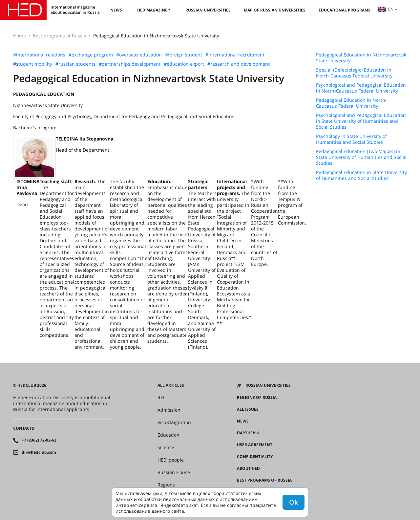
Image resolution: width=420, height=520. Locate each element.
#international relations (39, 55)
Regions (166, 485)
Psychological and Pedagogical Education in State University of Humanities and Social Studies (361, 121)
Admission (169, 410)
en (386, 9)
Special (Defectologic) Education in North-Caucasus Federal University (354, 73)
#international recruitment (235, 55)
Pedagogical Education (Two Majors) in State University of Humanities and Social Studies (361, 157)
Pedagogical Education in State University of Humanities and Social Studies (361, 175)
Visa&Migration (174, 422)
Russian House (174, 472)
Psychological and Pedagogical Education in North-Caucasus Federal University (361, 88)
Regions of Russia (257, 398)
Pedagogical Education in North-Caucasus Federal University (351, 103)
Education (168, 435)
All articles (171, 385)
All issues (248, 409)
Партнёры (248, 433)
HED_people (171, 460)
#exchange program (91, 55)
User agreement (255, 445)
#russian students (75, 64)
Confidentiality (255, 457)
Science (166, 447)
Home (20, 36)
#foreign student (184, 55)
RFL (161, 398)
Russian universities (208, 10)
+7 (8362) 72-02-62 (39, 440)
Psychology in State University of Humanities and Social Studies (351, 139)
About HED (248, 468)
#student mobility (33, 64)
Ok (294, 502)
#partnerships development (130, 64)
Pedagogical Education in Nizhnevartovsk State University (361, 58)
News (116, 10)
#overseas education (139, 55)
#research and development (239, 64)
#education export (184, 64)
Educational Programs (345, 10)
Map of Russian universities (275, 10)
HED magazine (152, 10)
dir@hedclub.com (39, 452)
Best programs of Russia (60, 36)
